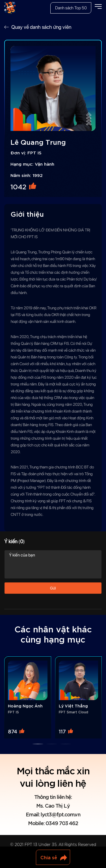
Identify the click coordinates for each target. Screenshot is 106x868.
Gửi (53, 588)
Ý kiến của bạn (53, 564)
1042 (18, 186)
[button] (38, 744)
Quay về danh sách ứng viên (41, 27)
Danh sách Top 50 (71, 8)
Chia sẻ (49, 857)
